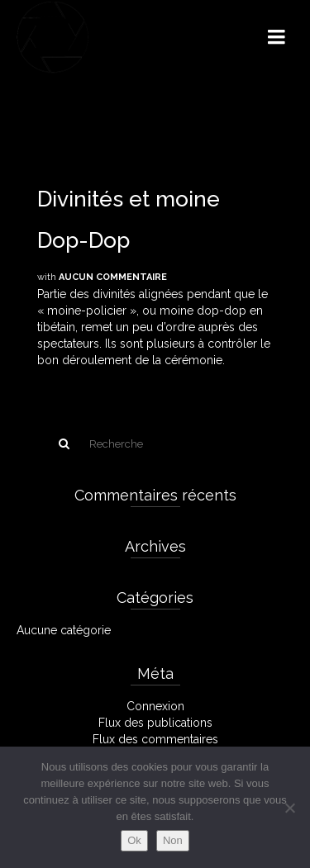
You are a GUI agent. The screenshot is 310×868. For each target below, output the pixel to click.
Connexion (155, 706)
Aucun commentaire (113, 277)
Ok (134, 840)
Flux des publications (155, 723)
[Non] (289, 808)
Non (173, 840)
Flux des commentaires (155, 739)
